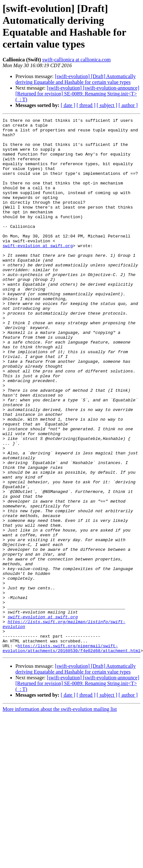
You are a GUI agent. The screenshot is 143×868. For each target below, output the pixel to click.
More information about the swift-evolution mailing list (60, 816)
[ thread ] (86, 105)
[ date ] (68, 105)
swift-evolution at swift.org (38, 272)
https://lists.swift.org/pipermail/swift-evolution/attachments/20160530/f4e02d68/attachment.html (71, 755)
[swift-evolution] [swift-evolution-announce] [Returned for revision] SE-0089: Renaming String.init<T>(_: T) (77, 94)
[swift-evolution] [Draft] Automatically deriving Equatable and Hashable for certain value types (76, 79)
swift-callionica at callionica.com (77, 60)
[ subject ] (107, 105)
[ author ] (128, 105)
